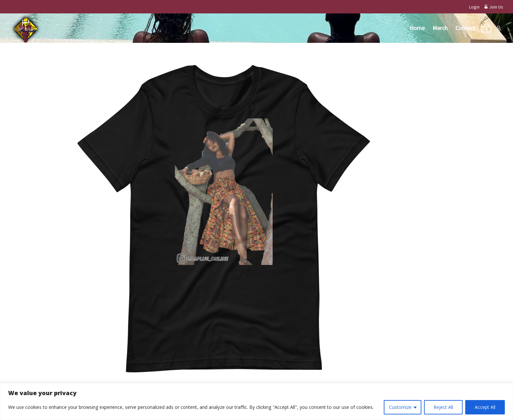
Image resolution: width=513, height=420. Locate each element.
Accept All (485, 407)
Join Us (494, 7)
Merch (440, 28)
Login (474, 7)
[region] (256, 402)
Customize (400, 407)
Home (417, 28)
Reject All (443, 407)
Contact (465, 28)
